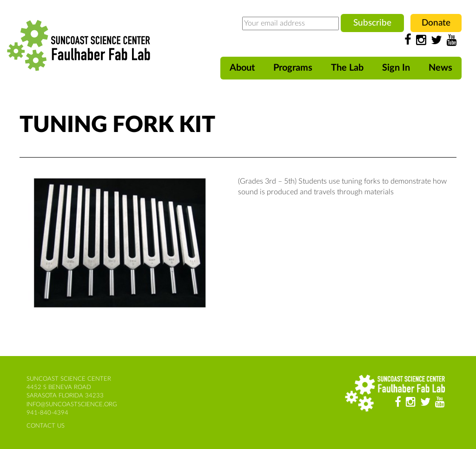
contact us (46, 426)
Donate (436, 23)
